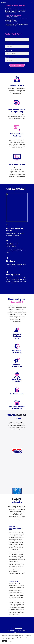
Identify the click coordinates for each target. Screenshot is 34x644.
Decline (11, 641)
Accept (4, 641)
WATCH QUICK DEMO (17, 65)
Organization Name (11, 44)
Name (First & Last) (11, 37)
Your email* (9, 51)
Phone (7, 58)
